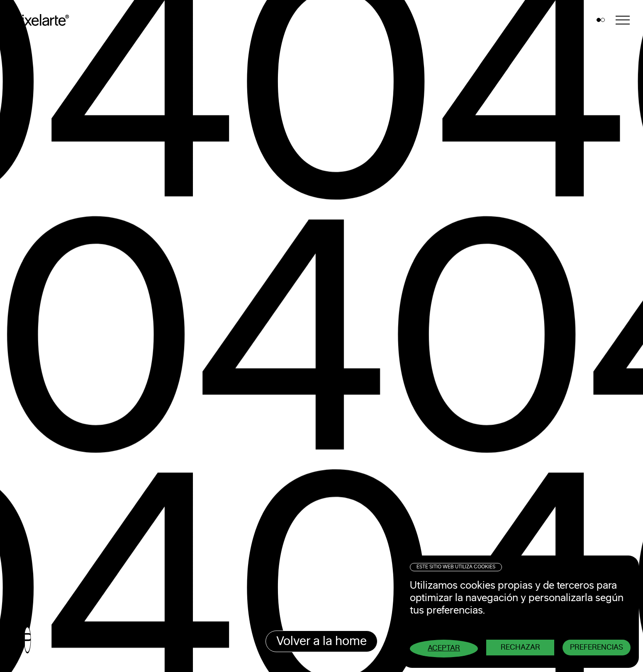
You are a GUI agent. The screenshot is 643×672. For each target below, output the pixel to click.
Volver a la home (321, 641)
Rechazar (520, 648)
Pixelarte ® (44, 20)
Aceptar (444, 648)
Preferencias (597, 648)
